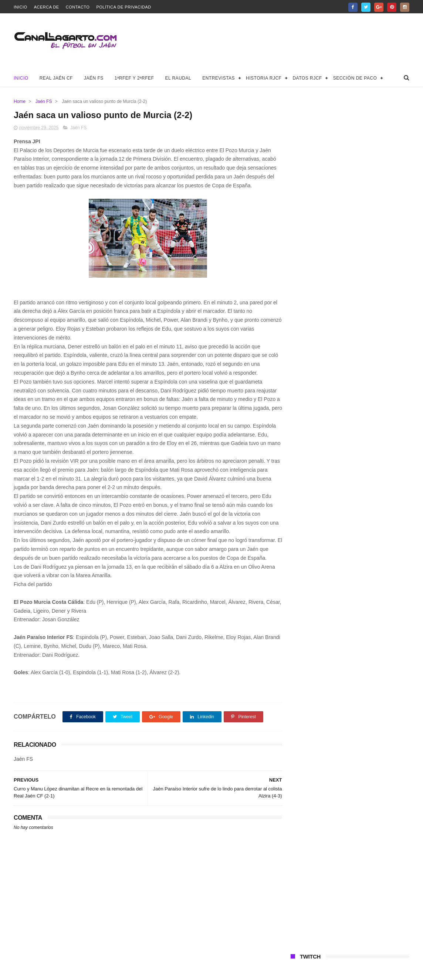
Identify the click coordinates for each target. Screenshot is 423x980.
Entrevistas (219, 78)
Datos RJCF (307, 78)
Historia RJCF (264, 78)
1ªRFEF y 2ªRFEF (134, 78)
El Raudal (178, 78)
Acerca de (47, 7)
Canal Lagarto (143, 971)
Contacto (78, 7)
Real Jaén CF (56, 78)
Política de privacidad (123, 7)
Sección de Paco (355, 78)
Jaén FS (94, 78)
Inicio (21, 7)
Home (20, 101)
